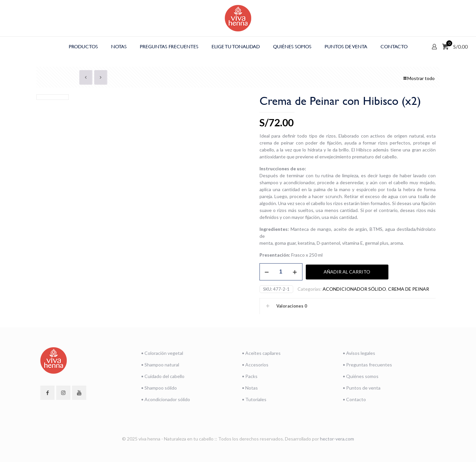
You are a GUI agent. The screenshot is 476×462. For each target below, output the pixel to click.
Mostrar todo (419, 78)
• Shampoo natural (160, 365)
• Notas (250, 388)
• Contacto (354, 399)
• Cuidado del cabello (163, 376)
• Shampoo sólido (159, 388)
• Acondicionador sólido (166, 399)
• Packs (250, 376)
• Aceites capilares (261, 353)
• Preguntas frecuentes (367, 365)
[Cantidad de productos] (281, 272)
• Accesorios (255, 365)
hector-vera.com (337, 439)
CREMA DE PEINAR (409, 289)
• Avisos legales (359, 353)
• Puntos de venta (362, 388)
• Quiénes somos (361, 376)
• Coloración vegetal (162, 353)
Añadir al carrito (347, 272)
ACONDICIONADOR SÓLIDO (354, 289)
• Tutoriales (254, 399)
